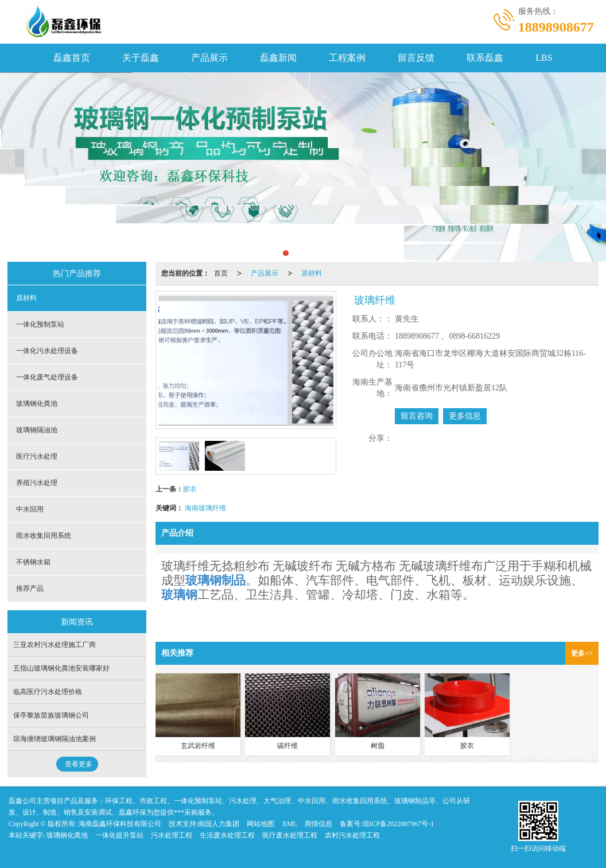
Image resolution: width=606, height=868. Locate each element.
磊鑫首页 (72, 58)
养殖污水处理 (37, 483)
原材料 (312, 273)
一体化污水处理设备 (47, 351)
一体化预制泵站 (40, 324)
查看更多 (79, 764)
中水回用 (30, 509)
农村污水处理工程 (352, 835)
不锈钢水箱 (33, 562)
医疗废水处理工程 (290, 835)
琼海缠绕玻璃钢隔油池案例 (55, 739)
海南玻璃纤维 (205, 508)
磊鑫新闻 (278, 58)
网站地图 (261, 824)
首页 (221, 273)
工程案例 (347, 58)
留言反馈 (416, 58)
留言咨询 (417, 416)
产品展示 (209, 58)
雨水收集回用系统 (44, 536)
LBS (544, 58)
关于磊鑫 (141, 58)
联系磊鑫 (485, 58)
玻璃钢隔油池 (37, 430)
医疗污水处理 (37, 456)
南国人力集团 (219, 824)
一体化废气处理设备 (47, 377)
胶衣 (190, 489)
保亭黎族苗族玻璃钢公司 (51, 715)
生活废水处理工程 (227, 835)
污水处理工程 (172, 835)
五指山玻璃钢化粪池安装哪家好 (61, 668)
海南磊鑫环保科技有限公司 (120, 824)
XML (290, 824)
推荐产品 (30, 588)
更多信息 (465, 416)
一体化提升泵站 (119, 835)
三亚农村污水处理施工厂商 (55, 645)
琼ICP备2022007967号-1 (399, 824)
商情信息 (318, 824)
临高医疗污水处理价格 (48, 692)
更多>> (582, 653)
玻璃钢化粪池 (37, 404)
